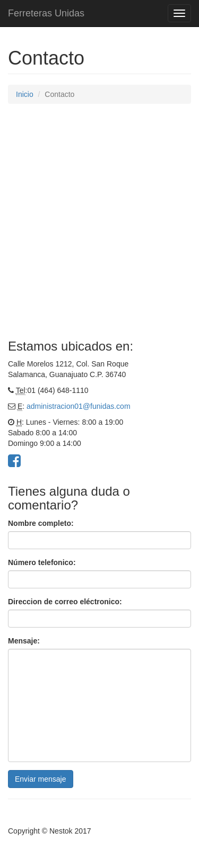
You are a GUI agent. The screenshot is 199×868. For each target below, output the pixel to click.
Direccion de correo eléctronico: (65, 602)
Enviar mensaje (41, 779)
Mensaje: (24, 641)
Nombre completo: (41, 523)
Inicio (25, 94)
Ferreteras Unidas (46, 13)
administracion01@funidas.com (79, 406)
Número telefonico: (42, 562)
